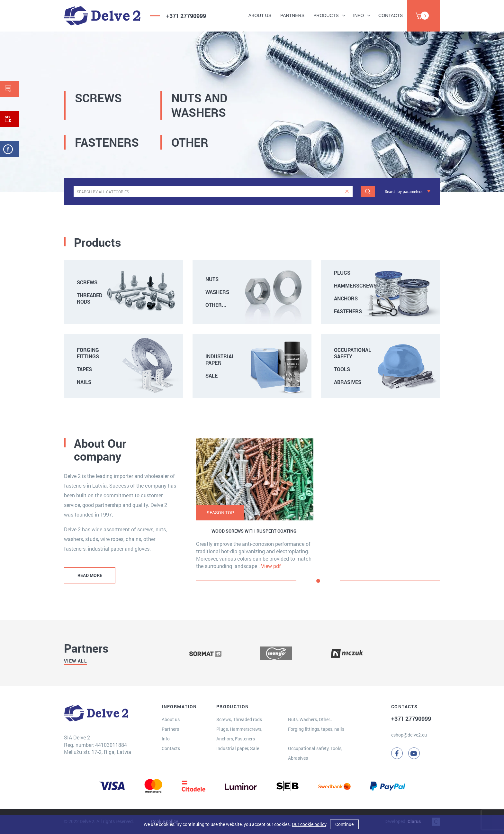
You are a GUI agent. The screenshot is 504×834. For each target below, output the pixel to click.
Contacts (391, 15)
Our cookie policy (309, 824)
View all (76, 661)
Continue (344, 824)
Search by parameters (404, 191)
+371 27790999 (186, 16)
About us (260, 15)
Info (359, 15)
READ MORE (90, 575)
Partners (292, 15)
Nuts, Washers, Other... (311, 719)
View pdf (271, 566)
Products (326, 15)
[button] (318, 581)
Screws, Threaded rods (239, 719)
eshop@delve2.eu (409, 735)
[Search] (368, 192)
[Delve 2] (102, 16)
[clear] (347, 192)
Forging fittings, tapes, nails (316, 729)
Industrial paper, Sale (238, 748)
